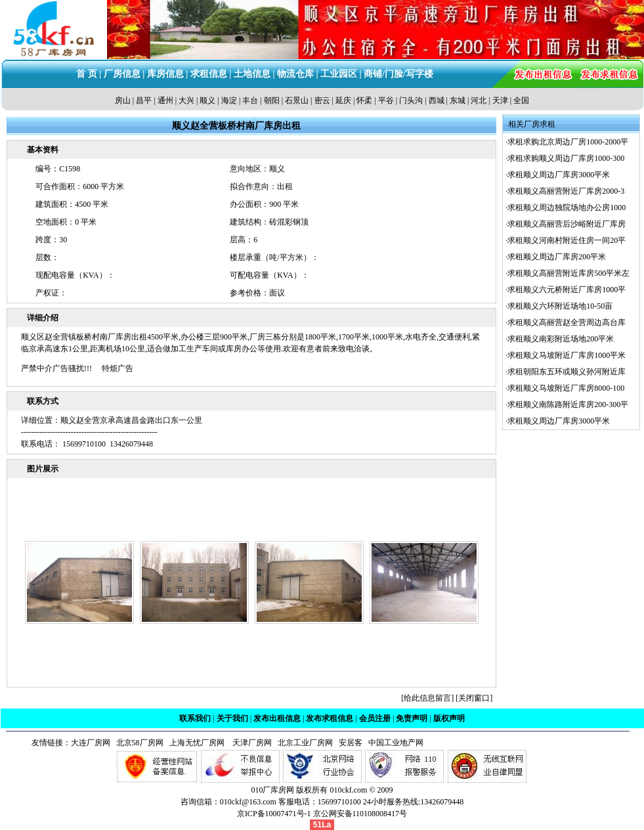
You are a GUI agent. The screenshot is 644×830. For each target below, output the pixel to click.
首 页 (87, 74)
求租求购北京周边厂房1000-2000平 (568, 142)
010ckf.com (348, 790)
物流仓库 (295, 74)
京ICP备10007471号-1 (274, 814)
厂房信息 (122, 74)
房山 (123, 100)
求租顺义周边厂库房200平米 (557, 257)
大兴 (186, 100)
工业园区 (339, 74)
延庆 (343, 100)
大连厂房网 (91, 743)
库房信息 (165, 74)
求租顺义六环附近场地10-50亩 (560, 306)
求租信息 (209, 74)
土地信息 (252, 74)
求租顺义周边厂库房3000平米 (559, 175)
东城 (458, 100)
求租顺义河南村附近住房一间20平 (567, 240)
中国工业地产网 (396, 743)
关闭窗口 (474, 698)
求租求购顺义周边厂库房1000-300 (566, 158)
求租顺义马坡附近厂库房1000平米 (567, 355)
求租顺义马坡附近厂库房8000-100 (566, 388)
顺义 (207, 100)
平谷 (386, 100)
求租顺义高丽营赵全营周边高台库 (567, 322)
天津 (500, 100)
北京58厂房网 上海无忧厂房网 (168, 743)
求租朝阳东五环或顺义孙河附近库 (567, 372)
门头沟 (411, 100)
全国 (521, 100)
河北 (479, 100)
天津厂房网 (249, 743)
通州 (165, 100)
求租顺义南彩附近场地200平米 (561, 339)
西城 (437, 100)
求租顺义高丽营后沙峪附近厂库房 (567, 224)
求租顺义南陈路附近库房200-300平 (568, 404)
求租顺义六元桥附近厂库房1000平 (567, 290)
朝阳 (272, 100)
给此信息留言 (427, 698)
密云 (322, 100)
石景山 (297, 100)
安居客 (351, 743)
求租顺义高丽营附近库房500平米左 (569, 273)
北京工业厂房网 (306, 743)
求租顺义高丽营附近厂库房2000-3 (566, 191)
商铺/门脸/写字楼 (398, 74)
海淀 (229, 100)
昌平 (144, 100)
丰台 (250, 100)
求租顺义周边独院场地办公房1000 (567, 207)
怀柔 (364, 100)
